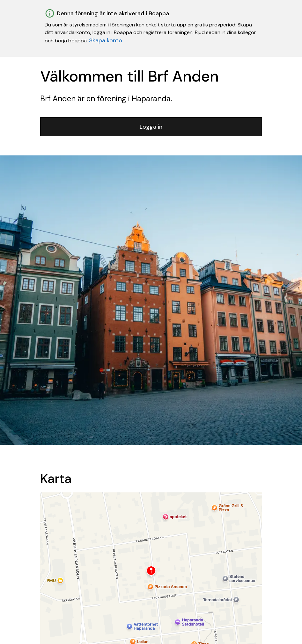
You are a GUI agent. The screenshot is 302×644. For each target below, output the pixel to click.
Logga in (151, 127)
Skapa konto (106, 40)
